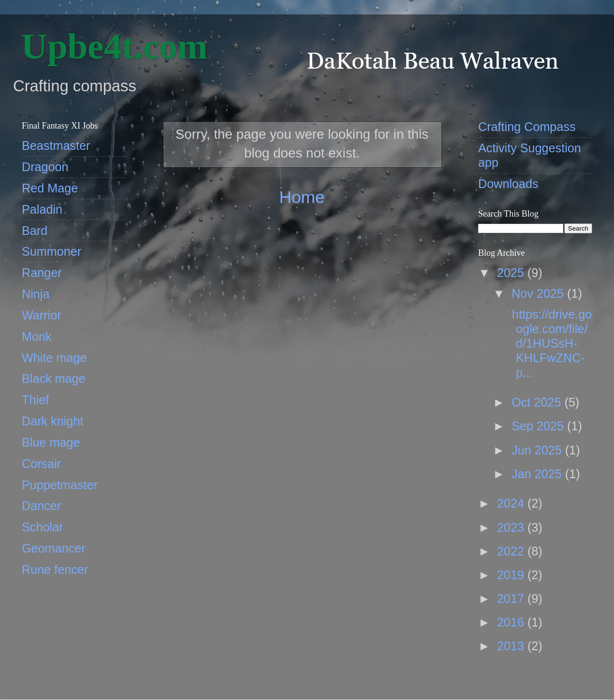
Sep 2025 (539, 426)
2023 (512, 527)
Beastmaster (56, 146)
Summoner (51, 251)
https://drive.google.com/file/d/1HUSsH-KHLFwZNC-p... (550, 343)
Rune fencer (55, 569)
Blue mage (51, 442)
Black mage (54, 379)
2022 (512, 551)
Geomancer (54, 548)
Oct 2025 (538, 402)
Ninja (36, 294)
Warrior (42, 315)
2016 (512, 622)
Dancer (41, 506)
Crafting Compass (527, 127)
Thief (35, 400)
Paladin (42, 209)
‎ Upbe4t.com (110, 46)
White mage (54, 358)
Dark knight (52, 421)
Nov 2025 (539, 293)
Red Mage (50, 188)
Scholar (42, 527)
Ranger (42, 273)
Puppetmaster (60, 485)
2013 (512, 646)
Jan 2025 (538, 474)
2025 (512, 273)
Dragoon (45, 167)
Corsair (41, 464)
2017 (512, 598)
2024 (512, 503)
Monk (37, 336)
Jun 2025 (538, 450)
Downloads (508, 184)
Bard (35, 231)
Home (302, 197)
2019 (512, 575)
